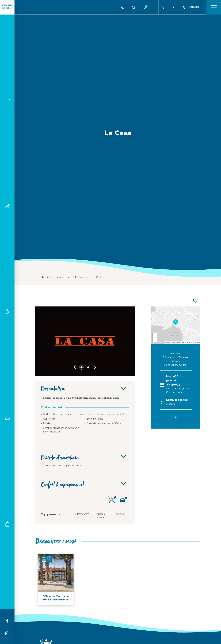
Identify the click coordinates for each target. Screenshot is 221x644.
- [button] (155, 340)
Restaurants (7, 206)
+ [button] (155, 336)
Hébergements (7, 100)
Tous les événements (7, 418)
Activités (7, 312)
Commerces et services (7, 524)
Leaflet (168, 342)
